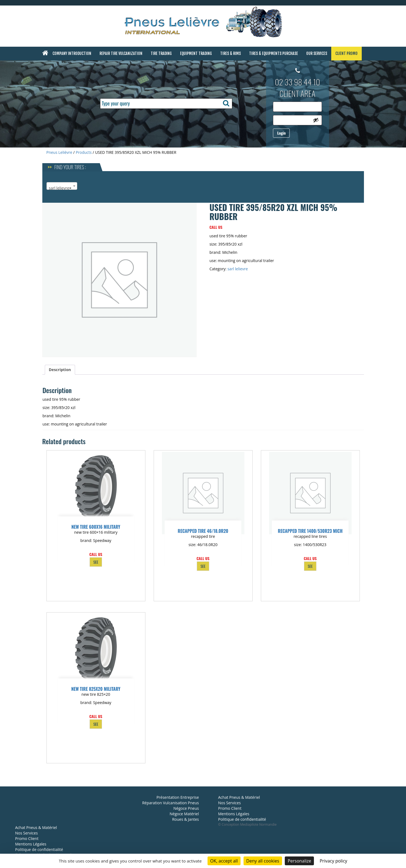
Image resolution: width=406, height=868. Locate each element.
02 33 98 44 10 (297, 82)
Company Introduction (72, 53)
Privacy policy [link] (333, 861)
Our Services (317, 53)
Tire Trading (161, 53)
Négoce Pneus (186, 808)
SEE (96, 562)
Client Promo (346, 53)
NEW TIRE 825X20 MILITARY (96, 689)
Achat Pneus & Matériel (36, 827)
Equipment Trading (196, 53)
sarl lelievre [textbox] (60, 188)
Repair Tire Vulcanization (121, 53)
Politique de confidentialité (39, 849)
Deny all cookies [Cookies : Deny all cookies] (263, 861)
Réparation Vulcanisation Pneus (170, 803)
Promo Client (27, 838)
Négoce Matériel (184, 814)
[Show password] (316, 120)
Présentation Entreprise (178, 797)
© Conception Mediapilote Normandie (248, 824)
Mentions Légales (31, 844)
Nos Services (26, 833)
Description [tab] (60, 370)
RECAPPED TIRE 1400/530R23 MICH (310, 531)
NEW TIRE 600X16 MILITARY (96, 527)
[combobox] (62, 186)
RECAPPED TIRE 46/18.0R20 (203, 531)
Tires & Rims (230, 53)
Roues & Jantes (185, 819)
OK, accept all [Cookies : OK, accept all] (224, 861)
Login (281, 133)
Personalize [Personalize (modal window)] (299, 861)
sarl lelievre (237, 269)
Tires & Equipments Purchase (274, 53)
